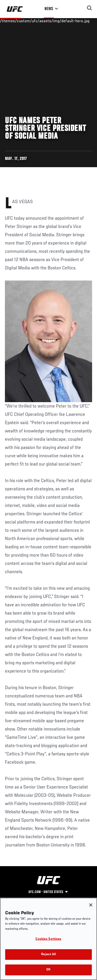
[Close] (91, 905)
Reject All (48, 955)
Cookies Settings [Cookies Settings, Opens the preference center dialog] (48, 939)
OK (48, 970)
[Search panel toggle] (89, 8)
